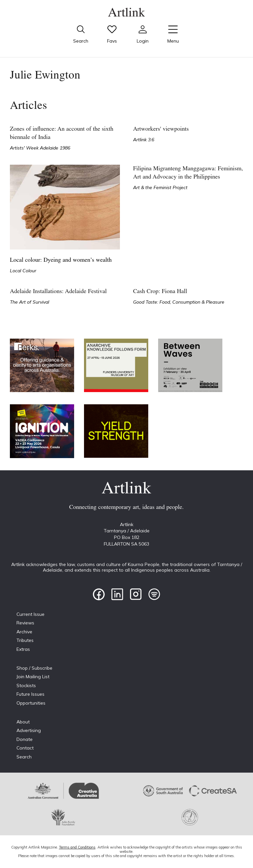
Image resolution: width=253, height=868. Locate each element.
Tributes (25, 640)
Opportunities (31, 703)
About (23, 722)
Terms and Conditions (77, 847)
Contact (25, 748)
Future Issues (30, 694)
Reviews (25, 623)
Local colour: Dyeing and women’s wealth (61, 260)
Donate (25, 739)
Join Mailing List (33, 677)
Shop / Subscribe (34, 668)
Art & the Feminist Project (160, 187)
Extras (23, 649)
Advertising (29, 730)
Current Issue (30, 614)
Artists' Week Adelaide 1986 (40, 148)
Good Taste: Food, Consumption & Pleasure (179, 302)
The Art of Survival (29, 302)
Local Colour (23, 271)
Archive (24, 632)
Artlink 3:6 (144, 140)
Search (24, 757)
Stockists (26, 685)
